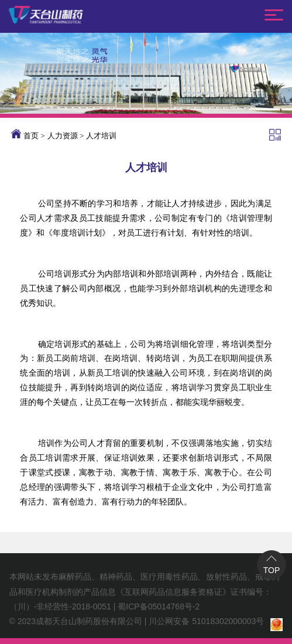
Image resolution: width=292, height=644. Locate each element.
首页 (31, 136)
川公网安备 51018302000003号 (206, 621)
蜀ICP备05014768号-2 (159, 606)
